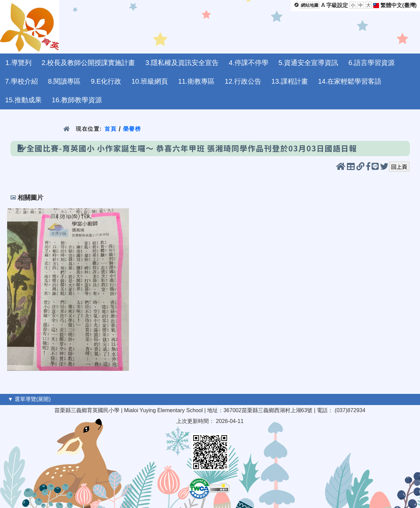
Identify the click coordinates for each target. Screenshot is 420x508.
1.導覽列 (18, 63)
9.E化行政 (106, 81)
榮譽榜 (132, 129)
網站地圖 (310, 5)
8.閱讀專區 (64, 81)
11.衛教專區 (196, 81)
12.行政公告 (243, 81)
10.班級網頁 (150, 81)
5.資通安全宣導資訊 (308, 63)
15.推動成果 (23, 100)
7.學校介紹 (21, 81)
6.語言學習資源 (371, 63)
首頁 (110, 129)
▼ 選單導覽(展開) (29, 399)
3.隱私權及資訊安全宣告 (182, 63)
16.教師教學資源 (77, 100)
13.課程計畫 (290, 81)
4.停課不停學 (249, 63)
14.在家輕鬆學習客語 (350, 81)
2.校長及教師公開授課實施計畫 (89, 63)
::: (4, 399)
